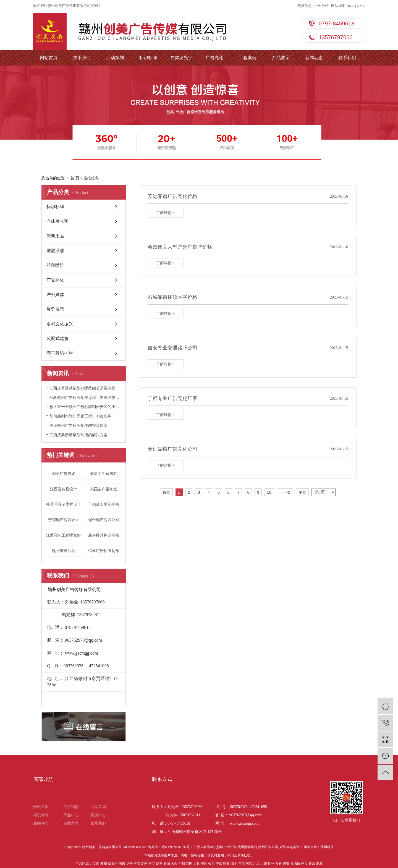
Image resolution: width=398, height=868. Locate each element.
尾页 (302, 492)
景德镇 (295, 864)
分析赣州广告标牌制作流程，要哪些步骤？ (86, 398)
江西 (96, 864)
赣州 (104, 864)
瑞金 (234, 864)
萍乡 (304, 864)
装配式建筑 (57, 338)
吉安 (286, 864)
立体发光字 (181, 58)
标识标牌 (148, 58)
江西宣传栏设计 (64, 489)
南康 (122, 864)
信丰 (159, 864)
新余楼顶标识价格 (104, 535)
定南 (144, 864)
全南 (137, 864)
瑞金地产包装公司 (104, 520)
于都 (182, 864)
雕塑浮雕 (55, 251)
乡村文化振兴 (60, 324)
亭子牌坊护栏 (60, 353)
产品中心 (71, 815)
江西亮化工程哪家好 (64, 535)
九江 (256, 864)
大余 (174, 864)
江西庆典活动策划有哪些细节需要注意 (82, 388)
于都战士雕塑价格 (104, 504)
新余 (312, 864)
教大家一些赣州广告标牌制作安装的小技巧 (86, 407)
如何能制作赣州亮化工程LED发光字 (80, 416)
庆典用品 (55, 236)
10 (269, 492)
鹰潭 (319, 864)
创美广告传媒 (64, 474)
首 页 (75, 178)
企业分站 (321, 6)
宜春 (279, 864)
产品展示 (281, 58)
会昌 (211, 864)
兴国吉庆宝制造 (104, 489)
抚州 (271, 864)
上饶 (264, 864)
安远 (204, 864)
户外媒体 (55, 295)
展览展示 (55, 309)
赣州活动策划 (247, 847)
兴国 (189, 864)
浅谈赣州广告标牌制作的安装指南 (78, 426)
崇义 (152, 864)
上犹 (197, 864)
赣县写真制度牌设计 (64, 504)
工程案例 (248, 58)
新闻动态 (314, 58)
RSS (351, 6)
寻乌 (241, 864)
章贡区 (113, 864)
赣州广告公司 (268, 847)
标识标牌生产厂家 (223, 847)
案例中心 (98, 815)
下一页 (285, 492)
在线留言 (71, 823)
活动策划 (115, 58)
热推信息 (305, 6)
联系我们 (347, 58)
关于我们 (82, 58)
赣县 (226, 864)
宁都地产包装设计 (64, 520)
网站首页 (49, 58)
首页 (166, 492)
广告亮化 (214, 58)
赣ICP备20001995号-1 (177, 847)
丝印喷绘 (55, 265)
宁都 (219, 864)
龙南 (129, 864)
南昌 (249, 864)
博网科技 (327, 847)
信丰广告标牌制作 (104, 551)
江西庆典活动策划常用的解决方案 (78, 435)
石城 (167, 864)
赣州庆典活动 (64, 551)
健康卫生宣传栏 (104, 474)
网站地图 (338, 6)
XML (361, 6)
